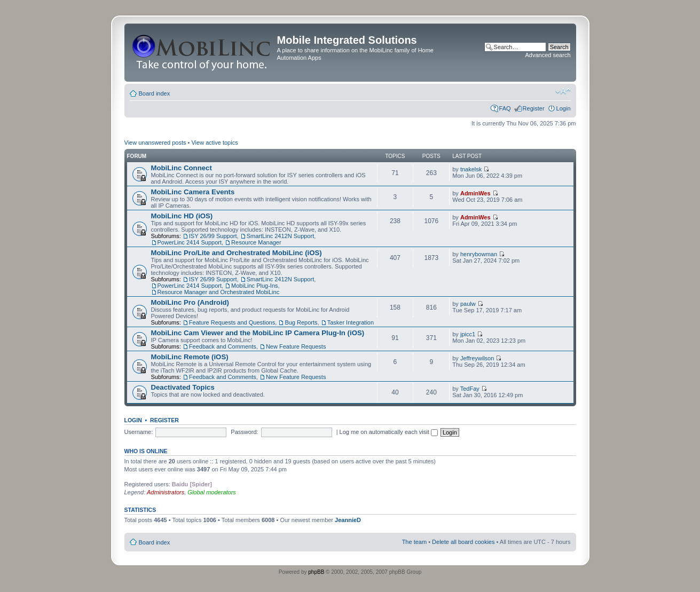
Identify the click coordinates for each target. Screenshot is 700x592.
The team (414, 542)
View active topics (214, 143)
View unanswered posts (155, 143)
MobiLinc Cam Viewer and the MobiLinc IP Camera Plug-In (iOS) (258, 333)
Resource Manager (256, 242)
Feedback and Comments (223, 346)
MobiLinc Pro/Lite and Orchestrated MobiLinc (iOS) (237, 253)
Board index (155, 93)
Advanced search (548, 55)
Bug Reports (301, 322)
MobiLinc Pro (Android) (190, 302)
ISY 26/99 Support (213, 236)
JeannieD (348, 520)
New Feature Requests (296, 346)
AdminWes (475, 193)
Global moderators (212, 492)
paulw (468, 304)
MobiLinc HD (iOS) (182, 216)
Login (564, 108)
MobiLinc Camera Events (193, 192)
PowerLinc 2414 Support (190, 242)
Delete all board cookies (463, 542)
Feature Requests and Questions (232, 322)
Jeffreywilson (477, 358)
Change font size (563, 91)
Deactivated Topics (183, 387)
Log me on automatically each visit (389, 432)
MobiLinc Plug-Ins (254, 286)
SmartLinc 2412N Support (281, 236)
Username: (139, 432)
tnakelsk (471, 169)
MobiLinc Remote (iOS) (190, 357)
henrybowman (479, 254)
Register (534, 108)
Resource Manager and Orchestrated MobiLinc (219, 292)
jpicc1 (468, 334)
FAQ (505, 108)
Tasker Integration (351, 322)
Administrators (166, 492)
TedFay (470, 389)
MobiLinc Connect (182, 168)
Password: (244, 432)
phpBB (316, 572)
